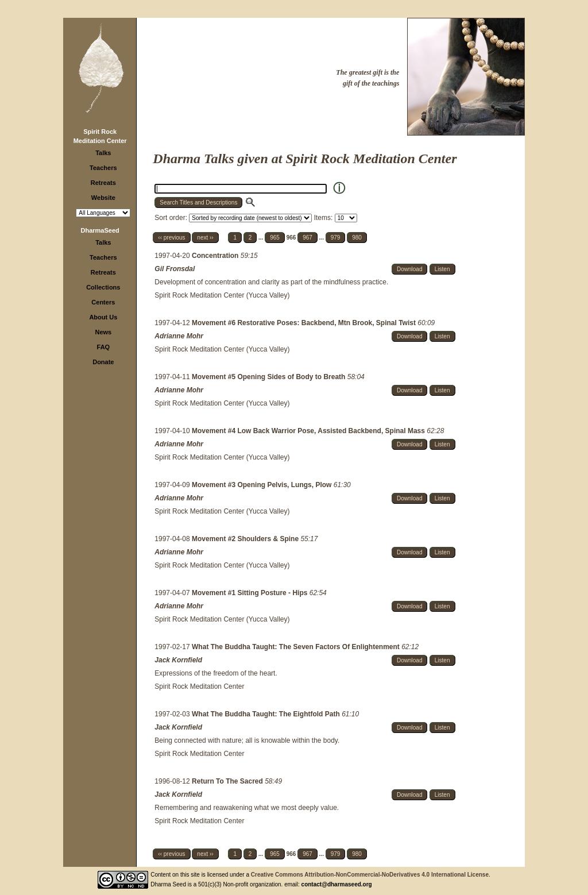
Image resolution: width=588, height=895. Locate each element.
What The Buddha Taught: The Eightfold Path (267, 714)
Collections (103, 287)
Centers (103, 302)
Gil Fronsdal (175, 269)
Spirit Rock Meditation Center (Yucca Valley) (222, 295)
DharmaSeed (100, 230)
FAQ (104, 347)
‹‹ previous (171, 238)
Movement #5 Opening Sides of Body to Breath (270, 377)
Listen (442, 269)
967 (307, 238)
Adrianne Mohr (179, 336)
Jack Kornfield (178, 660)
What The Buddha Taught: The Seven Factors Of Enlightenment (297, 647)
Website (103, 198)
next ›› (205, 238)
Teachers (103, 168)
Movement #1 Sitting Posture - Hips (251, 593)
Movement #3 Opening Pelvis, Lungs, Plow (263, 485)
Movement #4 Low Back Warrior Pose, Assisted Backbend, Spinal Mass (309, 431)
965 (275, 238)
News (103, 332)
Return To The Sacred (228, 781)
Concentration (216, 256)
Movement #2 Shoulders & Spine (246, 539)
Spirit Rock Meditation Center (199, 686)
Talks (103, 153)
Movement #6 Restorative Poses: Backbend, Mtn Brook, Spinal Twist (305, 323)
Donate (103, 362)
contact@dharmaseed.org (337, 884)
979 (336, 238)
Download (409, 269)
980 (357, 238)
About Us (103, 317)
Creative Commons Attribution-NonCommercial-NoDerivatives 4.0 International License (370, 875)
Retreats (103, 183)
